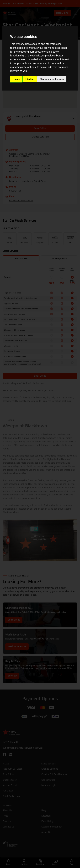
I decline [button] (30, 79)
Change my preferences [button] (52, 79)
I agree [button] (16, 79)
